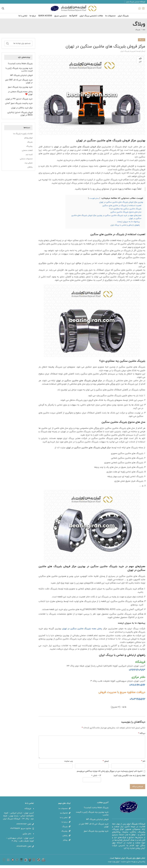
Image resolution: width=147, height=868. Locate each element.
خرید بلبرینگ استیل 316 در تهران (19, 102)
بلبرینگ (138, 32)
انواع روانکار (28, 141)
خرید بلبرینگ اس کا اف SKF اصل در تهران (19, 84)
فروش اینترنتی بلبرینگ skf (21, 78)
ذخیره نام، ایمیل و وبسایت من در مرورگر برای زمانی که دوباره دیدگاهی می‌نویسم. (109, 774)
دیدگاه (142, 736)
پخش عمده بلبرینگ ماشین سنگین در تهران (82, 631)
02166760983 (137, 673)
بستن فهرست (94, 201)
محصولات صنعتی (26, 162)
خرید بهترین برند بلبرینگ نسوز (20, 90)
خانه (144, 32)
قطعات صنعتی (27, 153)
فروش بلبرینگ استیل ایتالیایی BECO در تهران (20, 117)
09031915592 (137, 702)
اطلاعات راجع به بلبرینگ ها (23, 136)
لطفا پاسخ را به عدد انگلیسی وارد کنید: (129, 778)
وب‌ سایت (68, 764)
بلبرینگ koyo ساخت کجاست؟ (20, 66)
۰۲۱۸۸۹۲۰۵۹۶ (137, 688)
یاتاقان (30, 170)
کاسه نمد (29, 157)
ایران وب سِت (114, 864)
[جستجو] (18, 46)
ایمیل (106, 764)
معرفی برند (29, 166)
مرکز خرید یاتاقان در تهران (22, 111)
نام (143, 764)
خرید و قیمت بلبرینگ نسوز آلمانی (19, 106)
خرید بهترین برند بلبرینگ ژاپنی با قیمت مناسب (19, 72)
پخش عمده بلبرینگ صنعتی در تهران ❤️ (20, 96)
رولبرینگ (29, 149)
